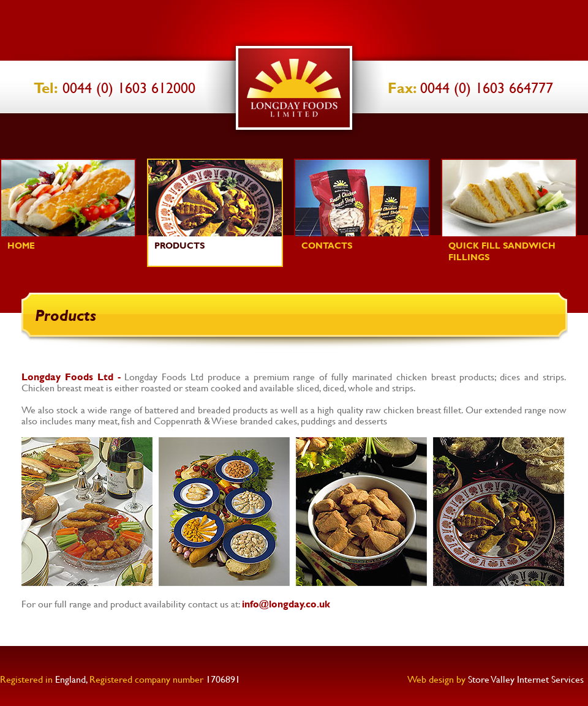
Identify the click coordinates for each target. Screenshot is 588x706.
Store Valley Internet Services (526, 679)
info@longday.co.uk (286, 603)
